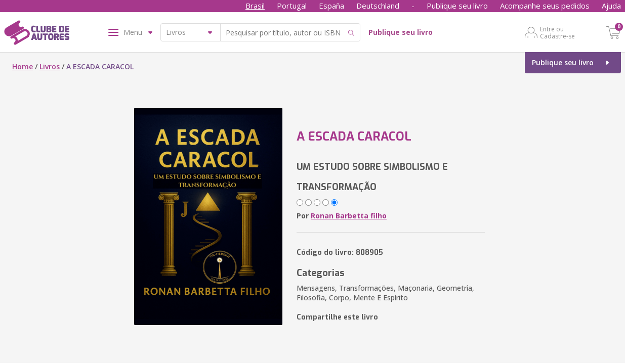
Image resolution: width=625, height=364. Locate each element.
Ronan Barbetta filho (349, 216)
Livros (50, 66)
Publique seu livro (457, 6)
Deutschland (378, 6)
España (331, 6)
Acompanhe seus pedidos (545, 6)
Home (23, 66)
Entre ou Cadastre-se (557, 32)
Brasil (255, 6)
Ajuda (611, 6)
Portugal (292, 6)
